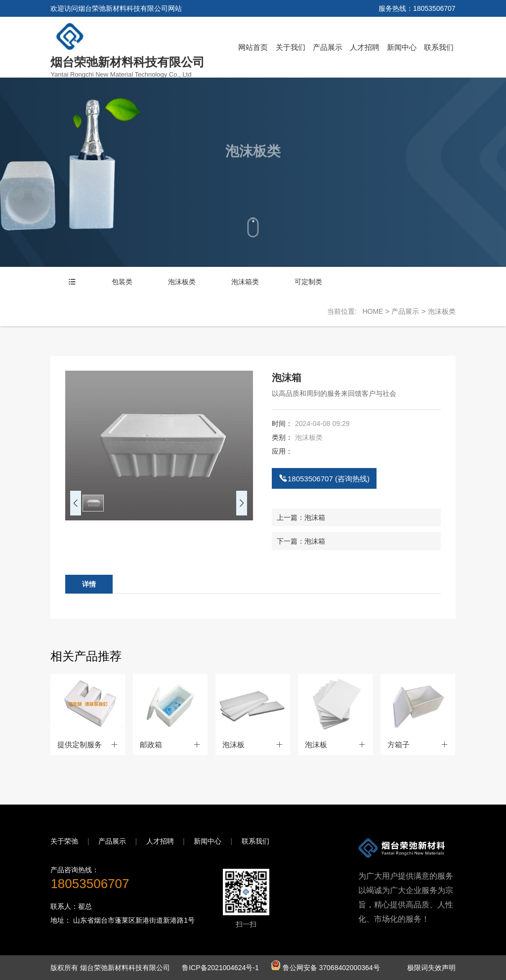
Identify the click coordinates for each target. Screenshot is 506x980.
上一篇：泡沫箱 (301, 517)
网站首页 (253, 47)
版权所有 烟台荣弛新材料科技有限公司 (111, 968)
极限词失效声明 (431, 968)
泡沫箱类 (245, 282)
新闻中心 (402, 47)
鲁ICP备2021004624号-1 (221, 968)
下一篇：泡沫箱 (301, 541)
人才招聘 (365, 47)
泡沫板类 (182, 282)
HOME (373, 311)
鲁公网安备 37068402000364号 (325, 968)
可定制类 (308, 282)
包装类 (122, 282)
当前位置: (345, 311)
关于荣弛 (64, 841)
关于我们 (291, 47)
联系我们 (439, 47)
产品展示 (328, 47)
